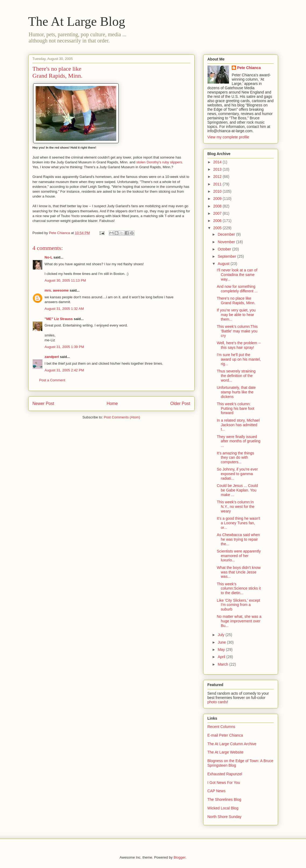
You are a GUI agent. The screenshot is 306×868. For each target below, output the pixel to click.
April (222, 657)
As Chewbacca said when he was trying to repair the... (238, 539)
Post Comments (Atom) (122, 417)
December (227, 234)
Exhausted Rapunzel (225, 774)
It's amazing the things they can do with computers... (235, 458)
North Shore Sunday (225, 817)
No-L (49, 257)
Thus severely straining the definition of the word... (236, 376)
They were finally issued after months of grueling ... (238, 441)
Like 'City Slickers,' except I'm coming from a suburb (238, 605)
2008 (218, 206)
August (224, 264)
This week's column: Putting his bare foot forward (235, 408)
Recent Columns (221, 727)
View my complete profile (228, 137)
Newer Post (43, 403)
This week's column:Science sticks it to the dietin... (239, 589)
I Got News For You (224, 783)
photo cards (217, 702)
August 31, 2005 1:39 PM (64, 347)
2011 (218, 184)
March (224, 664)
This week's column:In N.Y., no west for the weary (235, 507)
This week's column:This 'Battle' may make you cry (237, 331)
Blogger (180, 857)
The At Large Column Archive (232, 744)
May (222, 650)
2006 (218, 221)
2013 (218, 169)
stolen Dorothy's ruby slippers (159, 162)
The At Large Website (226, 752)
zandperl (52, 357)
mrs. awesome (57, 290)
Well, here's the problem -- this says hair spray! (239, 345)
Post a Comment (52, 380)
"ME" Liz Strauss (59, 319)
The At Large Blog (77, 21)
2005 (218, 228)
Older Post (180, 403)
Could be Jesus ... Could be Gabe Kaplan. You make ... (237, 490)
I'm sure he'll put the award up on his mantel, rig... (239, 359)
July (222, 635)
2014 (218, 162)
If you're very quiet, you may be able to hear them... (236, 315)
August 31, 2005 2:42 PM (64, 370)
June (222, 642)
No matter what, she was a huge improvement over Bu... (239, 621)
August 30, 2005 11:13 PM (65, 280)
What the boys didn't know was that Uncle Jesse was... (239, 572)
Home (112, 403)
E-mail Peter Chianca (225, 735)
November (227, 242)
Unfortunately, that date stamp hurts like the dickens (236, 392)
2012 (218, 177)
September (227, 256)
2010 (218, 191)
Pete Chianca (249, 68)
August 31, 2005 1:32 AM (64, 309)
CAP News (217, 791)
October (225, 249)
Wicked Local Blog (223, 808)
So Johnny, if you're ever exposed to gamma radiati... (237, 474)
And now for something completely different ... (237, 289)
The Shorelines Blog (224, 799)
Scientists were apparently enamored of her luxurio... (239, 556)
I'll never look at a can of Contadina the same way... (237, 275)
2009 (218, 199)
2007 (218, 213)
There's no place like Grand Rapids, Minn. (236, 301)
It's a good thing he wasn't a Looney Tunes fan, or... (238, 523)
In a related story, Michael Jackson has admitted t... (238, 425)
